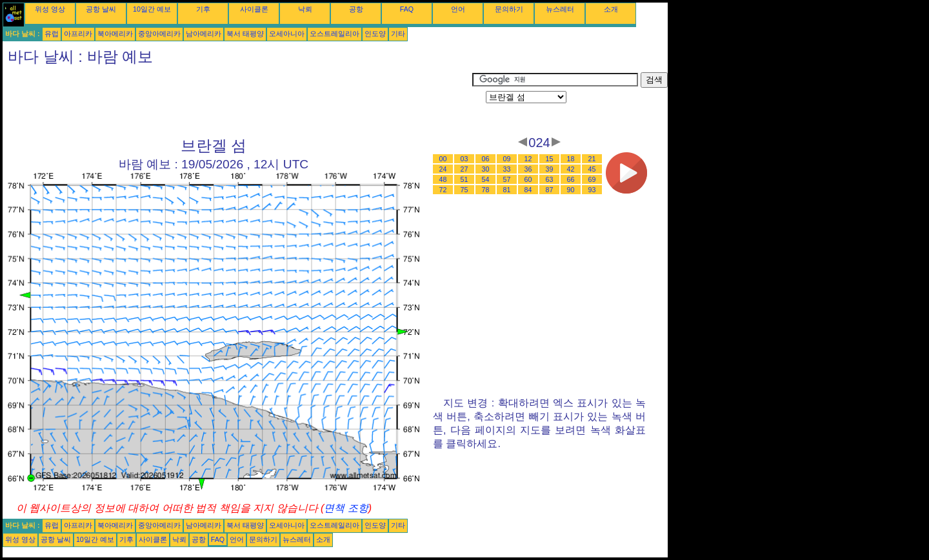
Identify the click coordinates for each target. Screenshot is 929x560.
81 (507, 190)
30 (486, 169)
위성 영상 (50, 9)
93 (592, 190)
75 (464, 190)
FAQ (407, 9)
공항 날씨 (101, 9)
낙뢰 (305, 9)
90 (571, 190)
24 (443, 169)
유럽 (52, 34)
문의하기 (509, 9)
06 (486, 159)
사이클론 (254, 9)
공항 (356, 9)
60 (528, 179)
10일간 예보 (152, 9)
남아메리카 (204, 34)
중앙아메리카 (159, 34)
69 (592, 179)
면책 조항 (346, 508)
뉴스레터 (560, 9)
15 (550, 159)
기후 (203, 9)
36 (528, 169)
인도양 (375, 34)
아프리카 (78, 34)
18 (571, 159)
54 (486, 179)
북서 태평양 (245, 34)
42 (571, 169)
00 (443, 159)
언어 (458, 9)
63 (550, 179)
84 (528, 190)
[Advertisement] (237, 101)
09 (507, 159)
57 (507, 179)
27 (464, 169)
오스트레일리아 (335, 34)
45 (592, 169)
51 (464, 179)
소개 (611, 9)
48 (443, 179)
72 (443, 190)
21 (592, 159)
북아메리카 (115, 34)
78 (486, 190)
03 (464, 159)
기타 (398, 34)
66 (571, 179)
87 (550, 190)
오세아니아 (287, 34)
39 (550, 169)
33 (507, 169)
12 (528, 159)
